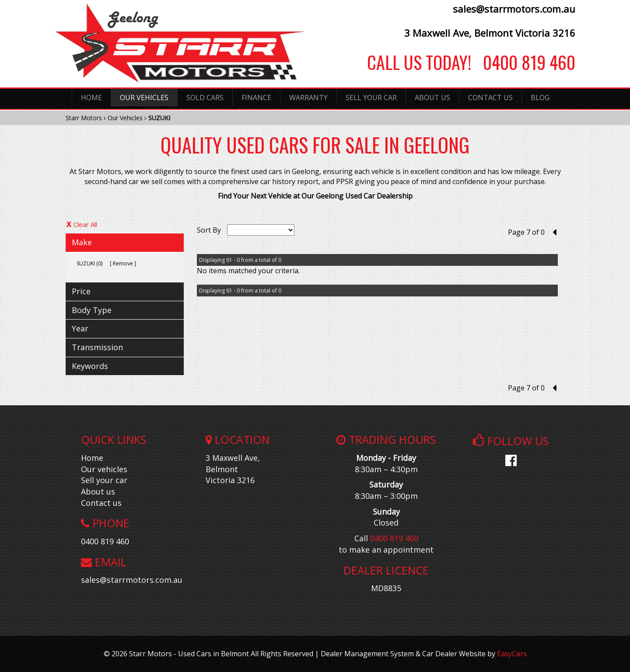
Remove (123, 263)
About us (98, 491)
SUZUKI (159, 118)
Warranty (308, 97)
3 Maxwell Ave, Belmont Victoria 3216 (490, 33)
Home (91, 97)
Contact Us (490, 97)
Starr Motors (84, 118)
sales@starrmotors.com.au (514, 9)
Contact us (101, 503)
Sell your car (104, 480)
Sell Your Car (371, 97)
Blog (540, 97)
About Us (432, 97)
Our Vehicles (144, 97)
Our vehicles (104, 469)
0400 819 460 (523, 62)
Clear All (85, 224)
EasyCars (512, 654)
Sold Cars (205, 97)
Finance (256, 97)
